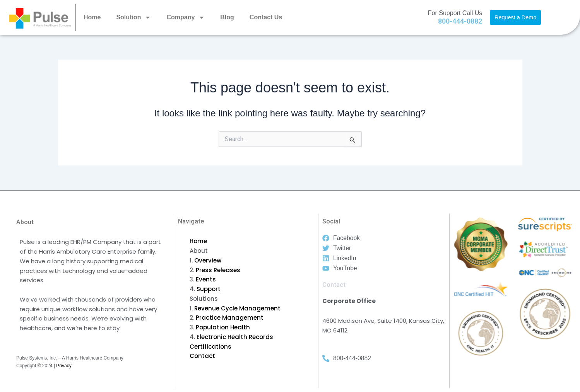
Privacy (64, 366)
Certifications (210, 347)
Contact (202, 356)
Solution (133, 17)
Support (209, 289)
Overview (208, 260)
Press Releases (218, 270)
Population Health (223, 327)
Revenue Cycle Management (237, 308)
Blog (227, 17)
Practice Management (230, 318)
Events (206, 279)
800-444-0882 (460, 21)
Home (92, 17)
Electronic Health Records (235, 337)
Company (186, 17)
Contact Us (266, 17)
